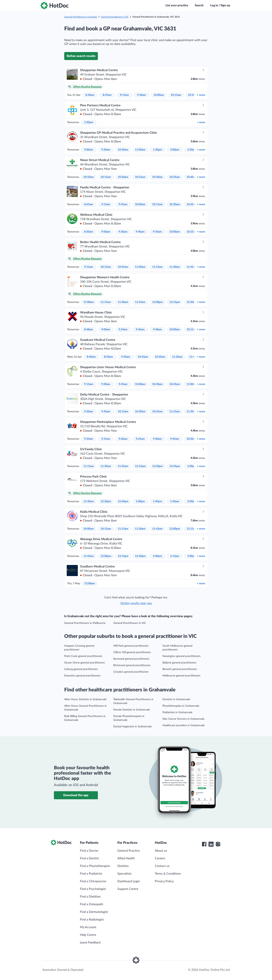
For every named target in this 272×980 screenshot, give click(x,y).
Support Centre (128, 889)
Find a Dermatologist (94, 912)
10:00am (159, 95)
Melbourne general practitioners (181, 676)
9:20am (123, 232)
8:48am (89, 330)
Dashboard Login (129, 881)
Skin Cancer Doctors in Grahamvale (183, 719)
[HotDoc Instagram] (218, 844)
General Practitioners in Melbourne (85, 623)
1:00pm (140, 501)
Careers (160, 858)
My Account (88, 927)
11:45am (192, 267)
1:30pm (158, 150)
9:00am (89, 150)
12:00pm (158, 302)
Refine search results (81, 56)
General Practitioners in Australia (81, 17)
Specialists (124, 874)
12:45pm (175, 466)
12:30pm (192, 302)
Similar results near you (136, 603)
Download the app (76, 795)
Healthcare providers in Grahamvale (183, 725)
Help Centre (88, 935)
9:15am (124, 95)
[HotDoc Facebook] (204, 844)
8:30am (90, 95)
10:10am (89, 177)
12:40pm (123, 501)
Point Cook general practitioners (83, 656)
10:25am (140, 177)
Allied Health (126, 858)
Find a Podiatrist (91, 874)
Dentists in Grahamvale (176, 699)
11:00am (140, 150)
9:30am (142, 95)
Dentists (123, 866)
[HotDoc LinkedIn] (211, 844)
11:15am (157, 267)
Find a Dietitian (90, 897)
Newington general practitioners (181, 656)
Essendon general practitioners (82, 676)
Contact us (162, 866)
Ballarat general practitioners (179, 663)
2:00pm (175, 150)
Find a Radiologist (92, 920)
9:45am (123, 204)
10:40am (192, 177)
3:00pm (192, 556)
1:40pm (89, 122)
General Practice (129, 851)
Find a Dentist (89, 858)
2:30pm (192, 150)
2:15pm (175, 556)
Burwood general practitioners (131, 659)
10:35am (175, 177)
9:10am (89, 439)
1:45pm (175, 501)
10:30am (123, 150)
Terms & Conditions (168, 874)
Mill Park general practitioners (131, 646)
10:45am (192, 204)
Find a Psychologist (93, 889)
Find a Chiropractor (93, 881)
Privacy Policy (164, 881)
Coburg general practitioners (81, 669)
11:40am (89, 501)
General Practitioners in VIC (115, 17)
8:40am (91, 357)
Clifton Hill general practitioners (132, 652)
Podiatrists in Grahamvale (177, 712)
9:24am (123, 330)
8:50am (89, 232)
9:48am (157, 330)
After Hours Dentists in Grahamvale (85, 699)
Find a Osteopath (92, 904)
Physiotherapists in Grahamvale (181, 706)
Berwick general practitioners (180, 669)
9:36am (140, 330)
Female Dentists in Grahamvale (132, 710)
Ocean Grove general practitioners (84, 663)
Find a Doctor (89, 851)
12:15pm (175, 302)
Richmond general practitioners (132, 665)
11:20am (177, 357)
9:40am (140, 232)
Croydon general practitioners (131, 672)
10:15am (176, 95)
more (201, 95)
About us (161, 851)
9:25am (140, 439)
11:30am (175, 267)
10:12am (192, 330)
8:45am (107, 95)
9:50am (157, 232)
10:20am (123, 177)
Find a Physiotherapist (95, 866)
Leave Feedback (90, 943)
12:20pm (106, 501)
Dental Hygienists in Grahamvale (132, 727)
